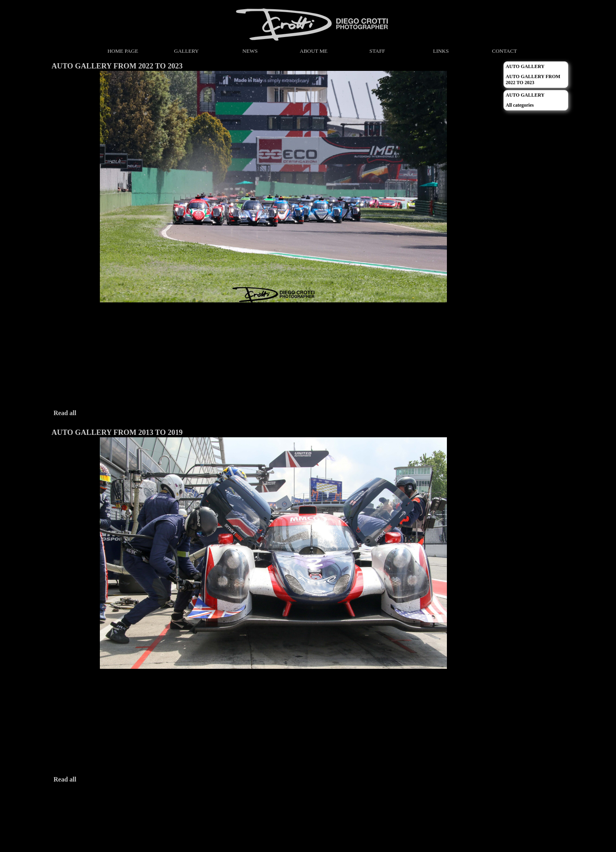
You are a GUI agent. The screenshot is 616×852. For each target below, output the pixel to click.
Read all (65, 413)
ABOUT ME (314, 51)
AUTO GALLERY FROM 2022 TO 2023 (117, 66)
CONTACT (504, 51)
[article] (273, 241)
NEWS (250, 51)
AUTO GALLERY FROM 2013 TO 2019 (117, 432)
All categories (520, 105)
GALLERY (186, 51)
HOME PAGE (123, 51)
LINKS (441, 51)
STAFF (377, 51)
